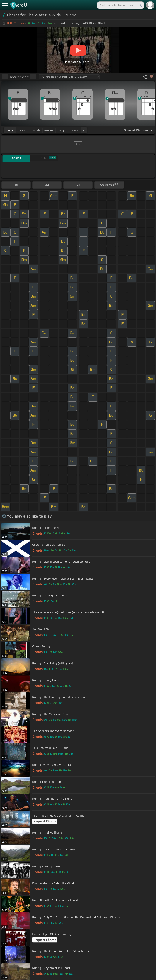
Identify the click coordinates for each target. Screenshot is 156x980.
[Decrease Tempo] (5, 77)
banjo (62, 130)
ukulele (36, 130)
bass (75, 130)
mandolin (49, 130)
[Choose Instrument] (84, 130)
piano (23, 130)
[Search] (140, 5)
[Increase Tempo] (33, 77)
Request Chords (45, 821)
